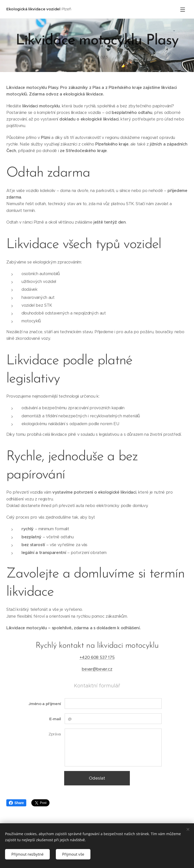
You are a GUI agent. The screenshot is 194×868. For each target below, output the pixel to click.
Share (16, 803)
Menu (183, 10)
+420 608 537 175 (97, 657)
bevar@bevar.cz (97, 669)
